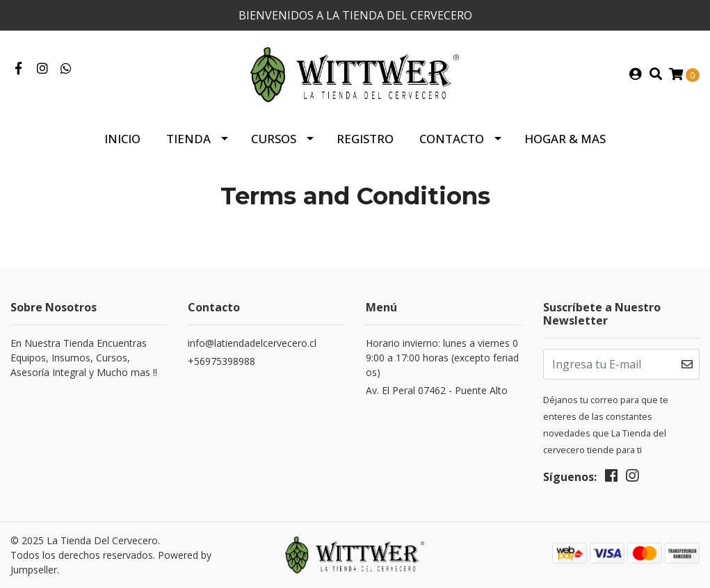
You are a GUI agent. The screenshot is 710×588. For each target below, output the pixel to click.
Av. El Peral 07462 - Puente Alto (437, 390)
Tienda (188, 139)
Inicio (122, 139)
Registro (365, 139)
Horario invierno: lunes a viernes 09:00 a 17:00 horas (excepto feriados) (442, 358)
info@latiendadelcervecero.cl (252, 343)
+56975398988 (221, 361)
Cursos (274, 139)
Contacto (452, 139)
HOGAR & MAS (565, 139)
